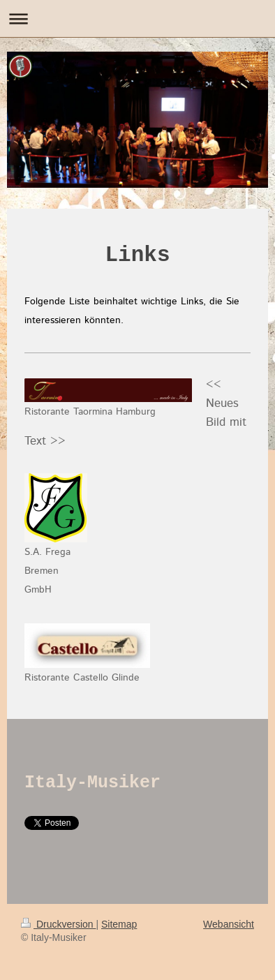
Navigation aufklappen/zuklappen (137, 18)
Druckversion (58, 924)
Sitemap (119, 924)
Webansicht (229, 924)
